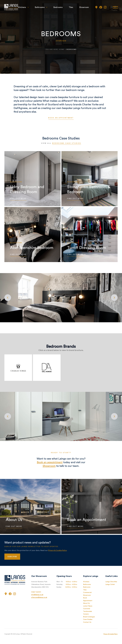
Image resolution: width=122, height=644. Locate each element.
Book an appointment (61, 118)
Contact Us (87, 622)
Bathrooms (39, 7)
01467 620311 (36, 592)
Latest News (88, 606)
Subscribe (12, 557)
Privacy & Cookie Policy (57, 551)
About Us (86, 603)
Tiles (71, 7)
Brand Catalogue (89, 617)
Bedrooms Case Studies (67, 143)
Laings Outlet (110, 585)
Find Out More (19, 199)
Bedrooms (58, 7)
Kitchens (22, 7)
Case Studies (88, 620)
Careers (86, 614)
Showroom (84, 7)
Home (62, 49)
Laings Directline (111, 582)
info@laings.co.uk (37, 595)
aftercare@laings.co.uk (39, 598)
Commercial (87, 593)
